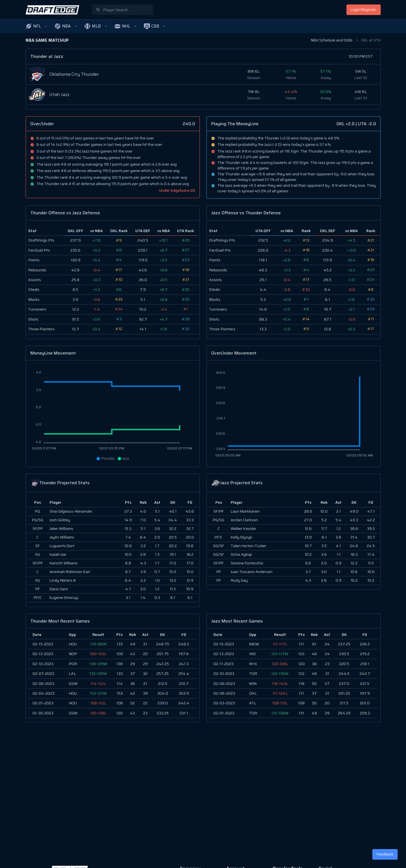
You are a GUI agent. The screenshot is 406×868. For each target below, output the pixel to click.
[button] (36, 26)
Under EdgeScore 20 (177, 190)
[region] (113, 675)
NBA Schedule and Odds (332, 40)
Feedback (385, 854)
